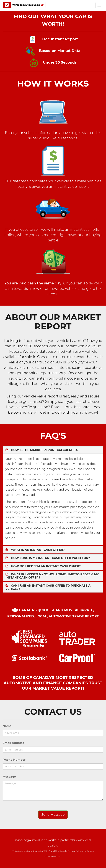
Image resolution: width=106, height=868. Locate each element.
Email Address (13, 743)
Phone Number (14, 760)
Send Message (53, 815)
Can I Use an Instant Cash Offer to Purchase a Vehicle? (48, 587)
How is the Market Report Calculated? (42, 450)
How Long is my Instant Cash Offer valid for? (48, 558)
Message (9, 777)
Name (7, 726)
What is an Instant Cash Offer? (35, 550)
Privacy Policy (75, 851)
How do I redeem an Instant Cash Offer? (43, 566)
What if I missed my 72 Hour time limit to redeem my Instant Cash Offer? (52, 576)
